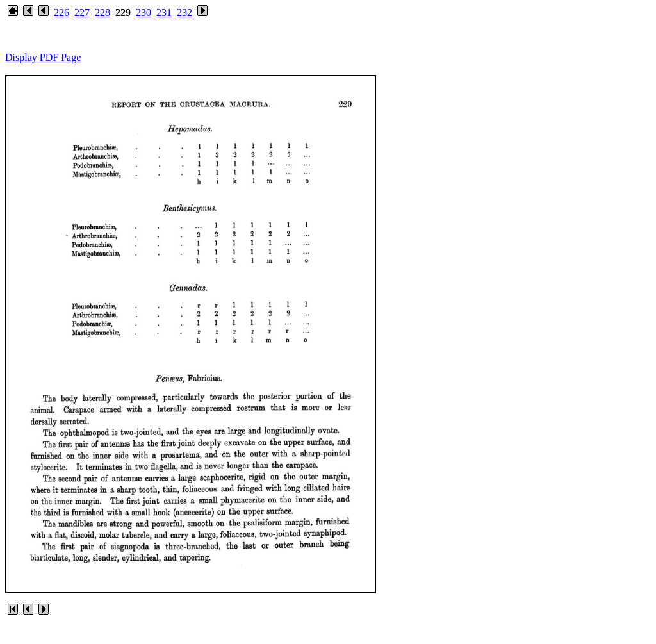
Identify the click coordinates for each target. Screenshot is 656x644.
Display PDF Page (43, 57)
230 (143, 12)
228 (102, 12)
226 (61, 12)
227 (82, 12)
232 (184, 12)
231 (164, 12)
